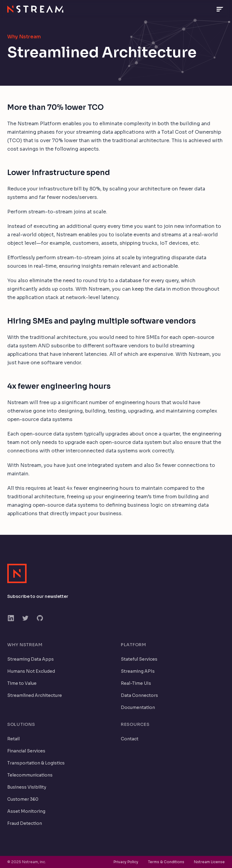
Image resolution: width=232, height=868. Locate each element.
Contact (130, 739)
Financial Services (26, 751)
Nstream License (209, 862)
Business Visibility (27, 787)
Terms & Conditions (166, 862)
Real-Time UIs (136, 683)
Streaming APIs (138, 671)
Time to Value (22, 683)
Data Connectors (139, 695)
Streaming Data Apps (31, 659)
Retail (13, 739)
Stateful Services (139, 659)
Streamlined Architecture (35, 695)
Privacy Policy (126, 862)
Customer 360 (23, 799)
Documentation (138, 707)
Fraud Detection (25, 823)
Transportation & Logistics (36, 763)
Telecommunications (30, 775)
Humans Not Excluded (31, 671)
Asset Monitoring (26, 811)
